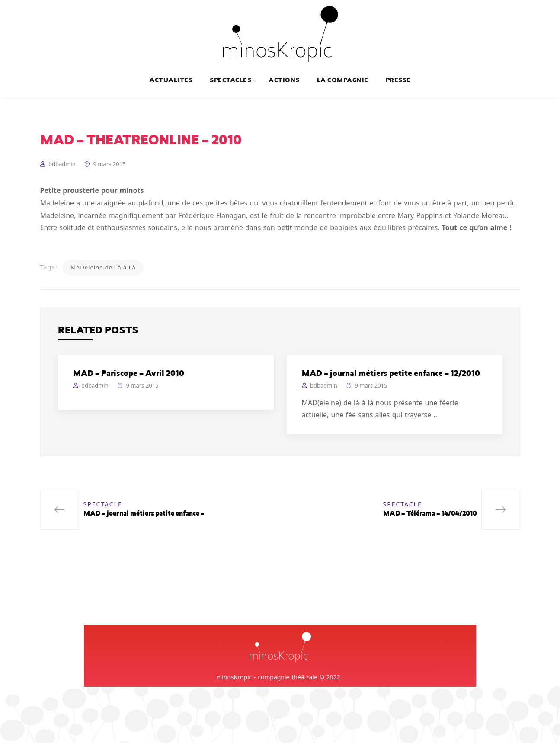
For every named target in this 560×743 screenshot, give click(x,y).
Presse (398, 81)
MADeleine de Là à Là (103, 267)
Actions (284, 81)
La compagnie (343, 81)
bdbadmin (62, 164)
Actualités (171, 81)
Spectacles (230, 81)
